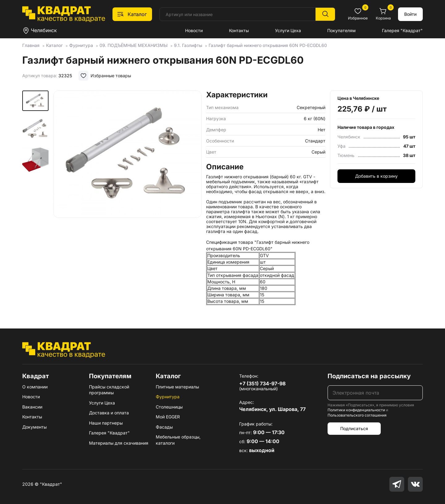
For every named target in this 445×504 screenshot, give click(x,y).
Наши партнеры (106, 423)
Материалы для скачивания (119, 443)
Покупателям (341, 30)
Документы (34, 427)
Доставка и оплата (109, 413)
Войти (410, 14)
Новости (194, 30)
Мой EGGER (168, 417)
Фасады (164, 427)
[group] (127, 168)
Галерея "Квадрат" (402, 30)
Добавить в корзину (376, 176)
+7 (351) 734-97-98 (262, 383)
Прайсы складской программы (109, 390)
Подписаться (354, 428)
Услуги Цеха (288, 30)
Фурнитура (168, 397)
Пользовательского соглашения (357, 415)
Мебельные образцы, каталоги (178, 440)
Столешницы (169, 407)
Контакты (239, 30)
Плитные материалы (177, 387)
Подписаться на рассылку (369, 376)
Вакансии (32, 407)
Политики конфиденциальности (356, 410)
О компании (35, 387)
